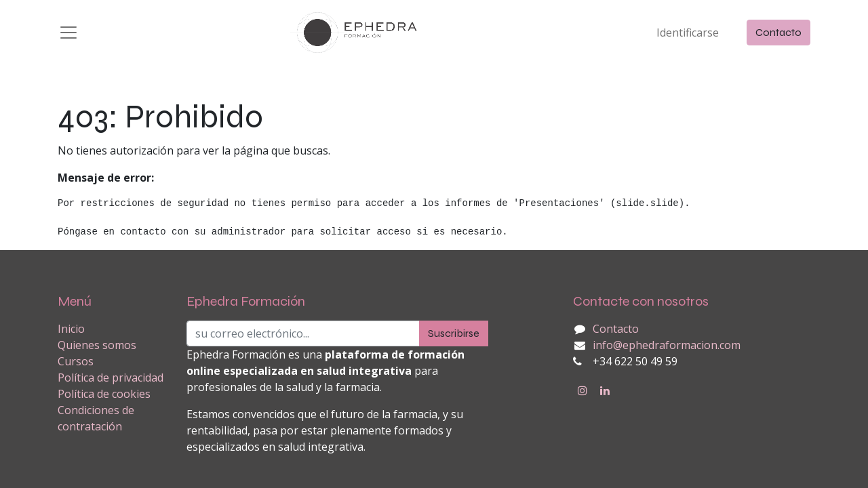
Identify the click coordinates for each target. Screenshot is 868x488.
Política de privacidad (111, 378)
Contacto (778, 32)
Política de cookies (104, 394)
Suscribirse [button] (454, 333)
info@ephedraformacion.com (667, 345)
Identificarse (688, 33)
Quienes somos (97, 345)
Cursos (76, 361)
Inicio (71, 329)
